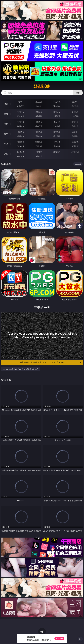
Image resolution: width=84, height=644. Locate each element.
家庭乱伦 (39, 142)
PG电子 (21, 102)
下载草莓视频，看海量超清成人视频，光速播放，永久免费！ (50, 362)
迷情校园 (21, 146)
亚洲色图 (39, 132)
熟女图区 (57, 136)
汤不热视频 (75, 152)
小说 (6, 144)
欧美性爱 (75, 122)
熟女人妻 (21, 116)
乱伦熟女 (57, 126)
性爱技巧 (75, 146)
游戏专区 (75, 102)
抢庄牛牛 (75, 106)
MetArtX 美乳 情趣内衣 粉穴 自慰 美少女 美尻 (21, 369)
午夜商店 (39, 152)
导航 (6, 154)
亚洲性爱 (21, 122)
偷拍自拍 (39, 122)
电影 (6, 124)
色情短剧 (39, 156)
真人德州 (39, 102)
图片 (6, 134)
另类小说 (39, 146)
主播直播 (57, 116)
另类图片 (75, 136)
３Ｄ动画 (75, 112)
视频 (6, 114)
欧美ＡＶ (57, 112)
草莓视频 (57, 152)
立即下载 (59, 638)
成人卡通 (57, 122)
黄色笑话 (57, 146)
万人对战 (57, 102)
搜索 (78, 93)
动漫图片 (75, 132)
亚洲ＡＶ (21, 112)
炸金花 (39, 106)
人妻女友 (57, 142)
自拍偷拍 (39, 112)
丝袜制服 (39, 116)
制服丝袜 (21, 126)
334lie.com (42, 86)
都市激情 (21, 142)
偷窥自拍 (21, 132)
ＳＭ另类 (75, 116)
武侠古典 (75, 142)
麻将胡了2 (21, 106)
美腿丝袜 (21, 136)
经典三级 (39, 126)
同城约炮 (21, 152)
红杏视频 (21, 156)
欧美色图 (57, 132)
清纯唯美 (39, 136)
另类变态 (75, 126)
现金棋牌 (57, 106)
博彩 (6, 104)
